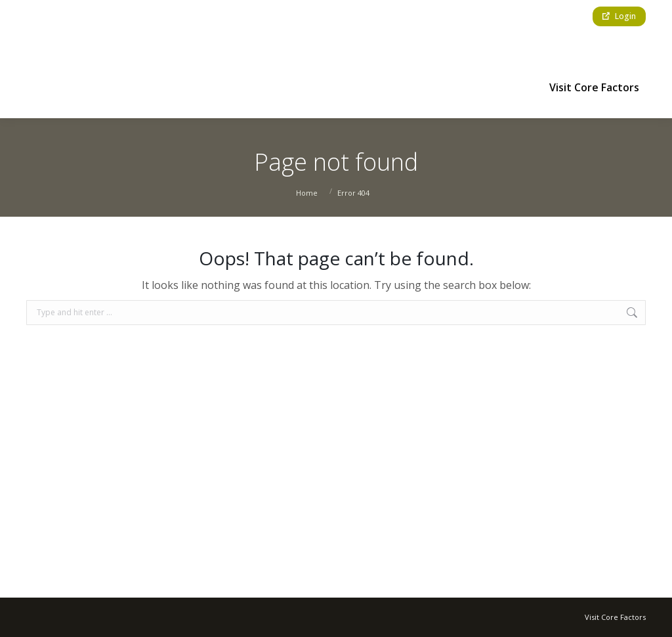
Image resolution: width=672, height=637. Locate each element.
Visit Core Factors (615, 617)
